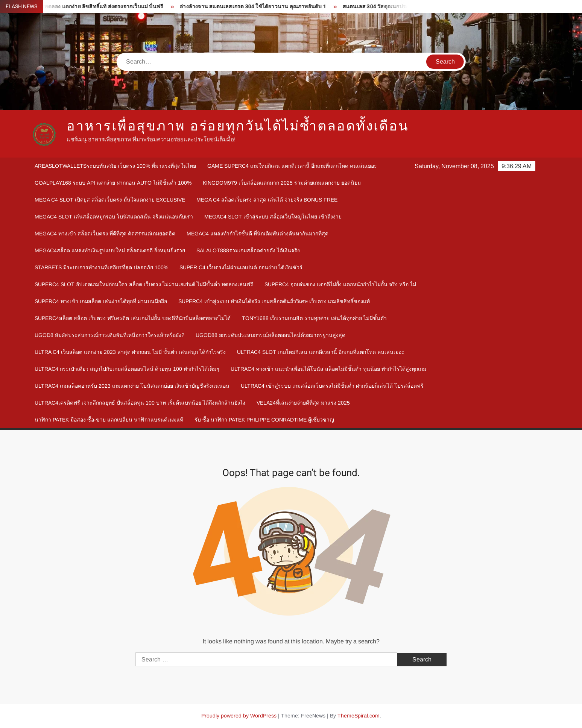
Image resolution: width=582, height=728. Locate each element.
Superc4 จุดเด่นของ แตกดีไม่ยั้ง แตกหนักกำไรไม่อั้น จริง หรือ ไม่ (340, 284)
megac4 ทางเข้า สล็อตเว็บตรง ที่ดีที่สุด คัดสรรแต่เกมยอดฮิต (105, 234)
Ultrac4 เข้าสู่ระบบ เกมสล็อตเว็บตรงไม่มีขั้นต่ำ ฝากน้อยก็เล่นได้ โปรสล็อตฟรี (332, 386)
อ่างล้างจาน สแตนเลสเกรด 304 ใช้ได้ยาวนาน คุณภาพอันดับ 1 (256, 7)
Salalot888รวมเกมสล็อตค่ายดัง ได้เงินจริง (248, 250)
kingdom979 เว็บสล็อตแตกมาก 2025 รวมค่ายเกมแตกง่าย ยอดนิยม (282, 183)
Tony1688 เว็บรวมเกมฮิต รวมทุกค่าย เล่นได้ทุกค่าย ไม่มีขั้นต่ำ (314, 318)
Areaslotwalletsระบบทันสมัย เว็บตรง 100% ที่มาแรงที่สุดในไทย (115, 166)
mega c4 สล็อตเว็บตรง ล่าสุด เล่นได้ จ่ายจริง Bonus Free (267, 200)
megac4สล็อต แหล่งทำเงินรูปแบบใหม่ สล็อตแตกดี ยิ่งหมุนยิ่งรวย (110, 250)
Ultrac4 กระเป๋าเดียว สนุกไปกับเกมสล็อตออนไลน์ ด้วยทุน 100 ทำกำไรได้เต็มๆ (127, 369)
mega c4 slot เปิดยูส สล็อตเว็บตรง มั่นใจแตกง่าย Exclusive (110, 200)
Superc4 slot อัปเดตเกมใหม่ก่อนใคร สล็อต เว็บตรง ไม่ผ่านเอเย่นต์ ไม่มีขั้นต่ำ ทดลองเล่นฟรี (144, 284)
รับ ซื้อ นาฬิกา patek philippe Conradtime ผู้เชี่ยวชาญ (264, 420)
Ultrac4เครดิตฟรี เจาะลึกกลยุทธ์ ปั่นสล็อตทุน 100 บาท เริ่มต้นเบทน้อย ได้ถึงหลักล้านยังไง (140, 403)
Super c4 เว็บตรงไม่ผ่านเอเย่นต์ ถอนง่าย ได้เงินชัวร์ (241, 267)
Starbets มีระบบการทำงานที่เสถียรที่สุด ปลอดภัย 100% (101, 267)
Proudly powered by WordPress (239, 716)
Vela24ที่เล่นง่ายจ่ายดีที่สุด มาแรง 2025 (303, 403)
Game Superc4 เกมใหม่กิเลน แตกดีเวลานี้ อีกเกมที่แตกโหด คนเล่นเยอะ (292, 166)
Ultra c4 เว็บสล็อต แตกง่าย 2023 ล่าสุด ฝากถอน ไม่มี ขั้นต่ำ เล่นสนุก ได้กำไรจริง (130, 352)
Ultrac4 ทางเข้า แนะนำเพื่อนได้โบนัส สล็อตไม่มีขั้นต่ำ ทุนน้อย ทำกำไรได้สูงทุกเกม (328, 369)
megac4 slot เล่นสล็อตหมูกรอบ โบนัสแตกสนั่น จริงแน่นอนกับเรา (114, 217)
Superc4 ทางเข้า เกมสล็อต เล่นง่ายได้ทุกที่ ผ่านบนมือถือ (101, 301)
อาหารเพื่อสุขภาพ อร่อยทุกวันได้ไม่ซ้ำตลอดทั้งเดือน (238, 126)
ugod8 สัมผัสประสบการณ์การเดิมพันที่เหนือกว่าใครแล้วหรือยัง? (109, 335)
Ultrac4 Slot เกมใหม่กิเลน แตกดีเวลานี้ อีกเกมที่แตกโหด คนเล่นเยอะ (321, 352)
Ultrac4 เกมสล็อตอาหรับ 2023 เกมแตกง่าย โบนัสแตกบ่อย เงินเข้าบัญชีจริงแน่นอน (132, 386)
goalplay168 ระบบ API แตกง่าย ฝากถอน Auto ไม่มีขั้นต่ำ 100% (113, 183)
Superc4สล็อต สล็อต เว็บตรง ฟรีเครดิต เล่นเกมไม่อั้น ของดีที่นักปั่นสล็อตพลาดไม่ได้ (133, 318)
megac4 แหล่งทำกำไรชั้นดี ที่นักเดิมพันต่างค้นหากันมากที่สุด (258, 234)
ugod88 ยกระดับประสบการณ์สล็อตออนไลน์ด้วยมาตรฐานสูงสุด (270, 335)
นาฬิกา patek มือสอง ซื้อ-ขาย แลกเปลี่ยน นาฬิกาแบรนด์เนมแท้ (109, 420)
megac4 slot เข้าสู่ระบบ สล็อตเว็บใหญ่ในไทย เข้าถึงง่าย (273, 217)
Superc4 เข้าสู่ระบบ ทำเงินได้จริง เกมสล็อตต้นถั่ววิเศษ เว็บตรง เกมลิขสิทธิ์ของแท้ (274, 301)
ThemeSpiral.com (359, 716)
